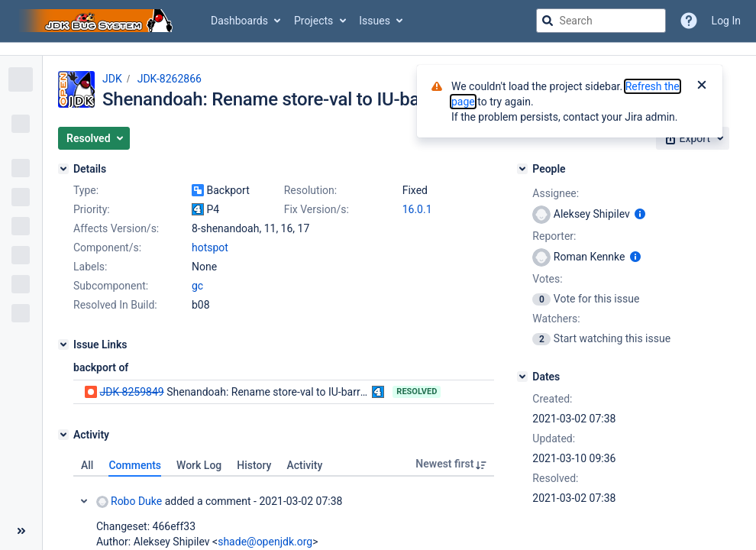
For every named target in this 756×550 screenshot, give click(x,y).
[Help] (689, 21)
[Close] (702, 86)
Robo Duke (129, 501)
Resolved (417, 391)
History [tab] (254, 465)
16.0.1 (417, 209)
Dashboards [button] (239, 21)
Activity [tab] (304, 465)
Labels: (90, 267)
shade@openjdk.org (265, 542)
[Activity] (63, 435)
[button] (94, 138)
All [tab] (87, 465)
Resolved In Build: (115, 305)
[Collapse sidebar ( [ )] (21, 531)
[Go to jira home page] (98, 21)
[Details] (63, 169)
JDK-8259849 (131, 392)
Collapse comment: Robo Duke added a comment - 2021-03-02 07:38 (84, 501)
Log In (726, 21)
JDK (112, 79)
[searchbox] (601, 21)
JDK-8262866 (170, 79)
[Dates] (522, 377)
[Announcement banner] (378, 49)
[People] (522, 169)
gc (197, 286)
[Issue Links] (63, 345)
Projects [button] (313, 21)
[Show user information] (640, 214)
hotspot (210, 247)
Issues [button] (375, 21)
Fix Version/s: (317, 209)
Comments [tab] (135, 465)
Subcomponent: (111, 286)
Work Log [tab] (199, 465)
